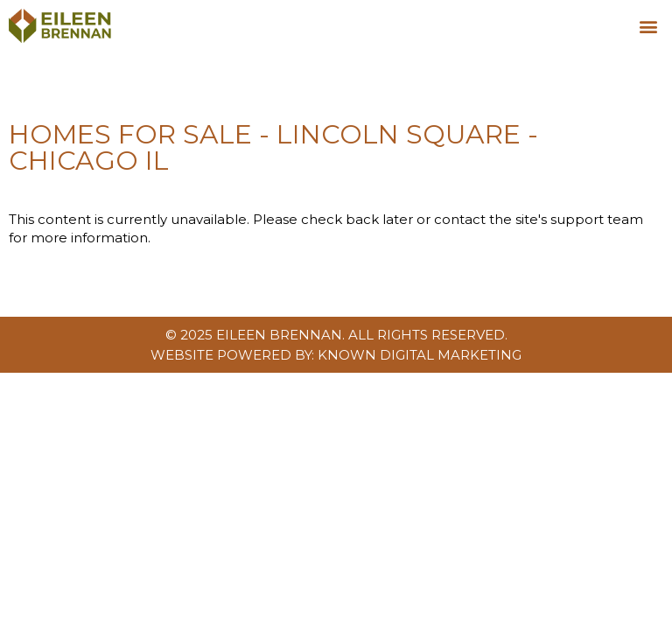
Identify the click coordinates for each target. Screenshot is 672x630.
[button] (649, 26)
